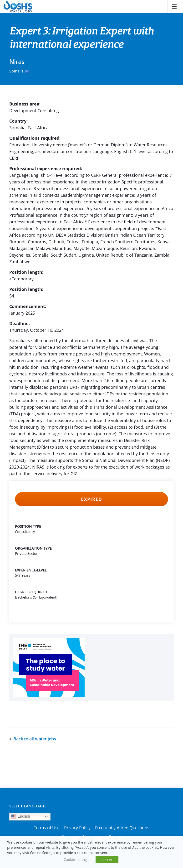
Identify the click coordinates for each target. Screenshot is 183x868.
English (20, 817)
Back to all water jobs (33, 739)
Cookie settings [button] (76, 859)
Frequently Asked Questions (122, 828)
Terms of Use (47, 828)
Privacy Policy (77, 828)
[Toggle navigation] (174, 7)
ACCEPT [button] (107, 860)
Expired (91, 499)
